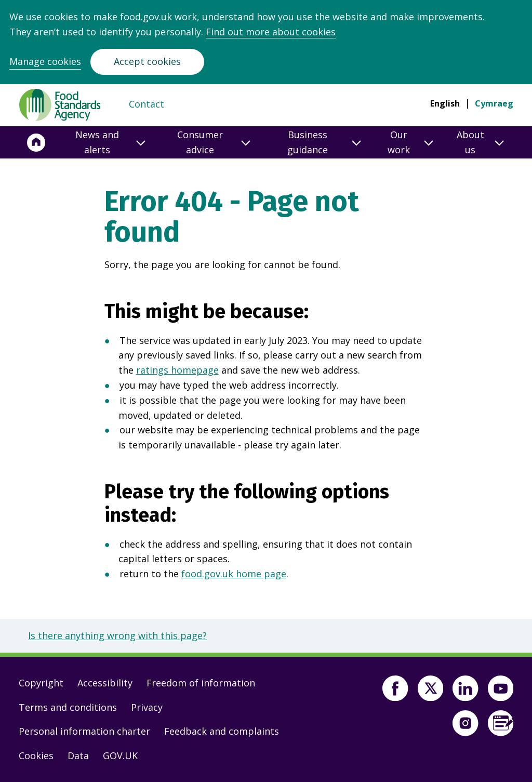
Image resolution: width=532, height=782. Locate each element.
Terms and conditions (68, 707)
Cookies (36, 756)
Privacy (147, 707)
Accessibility (105, 683)
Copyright (41, 683)
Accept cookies (147, 61)
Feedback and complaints (222, 731)
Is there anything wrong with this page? (117, 635)
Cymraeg (494, 103)
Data (78, 756)
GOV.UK (120, 756)
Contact (147, 104)
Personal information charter (84, 731)
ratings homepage (177, 370)
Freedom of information (201, 683)
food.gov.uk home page (234, 574)
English (445, 103)
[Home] (36, 142)
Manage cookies (45, 61)
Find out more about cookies (271, 32)
